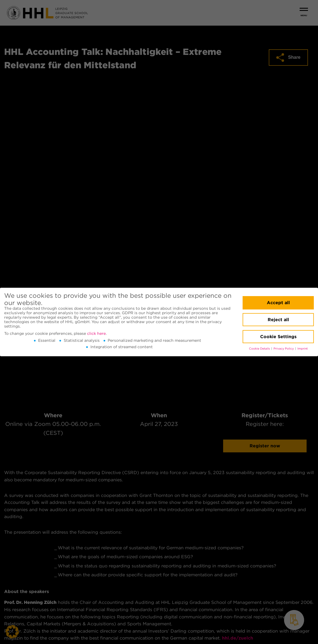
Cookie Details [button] (260, 349)
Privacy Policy (284, 349)
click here (96, 333)
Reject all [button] (278, 320)
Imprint (303, 349)
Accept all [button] (278, 303)
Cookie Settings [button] (278, 337)
